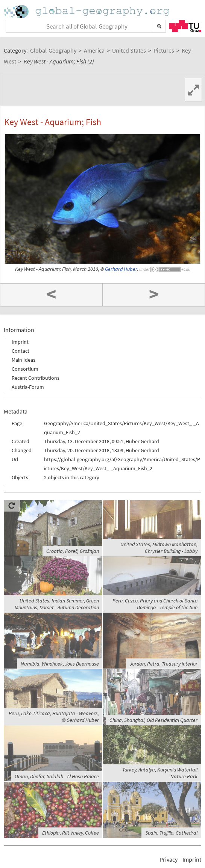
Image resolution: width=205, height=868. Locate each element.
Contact (20, 351)
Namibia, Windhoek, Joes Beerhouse (60, 664)
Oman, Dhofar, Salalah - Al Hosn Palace (57, 776)
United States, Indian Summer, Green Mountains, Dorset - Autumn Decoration (57, 604)
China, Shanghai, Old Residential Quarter (153, 720)
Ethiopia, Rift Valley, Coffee (71, 833)
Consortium (25, 369)
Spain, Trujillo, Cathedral (171, 833)
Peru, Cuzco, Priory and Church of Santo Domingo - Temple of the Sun (155, 604)
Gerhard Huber (121, 269)
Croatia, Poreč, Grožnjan (73, 551)
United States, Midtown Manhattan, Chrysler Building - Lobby (159, 548)
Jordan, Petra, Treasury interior (164, 664)
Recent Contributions (36, 378)
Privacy (169, 859)
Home (87, 11)
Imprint (20, 342)
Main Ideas (24, 360)
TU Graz (185, 26)
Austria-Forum (28, 387)
